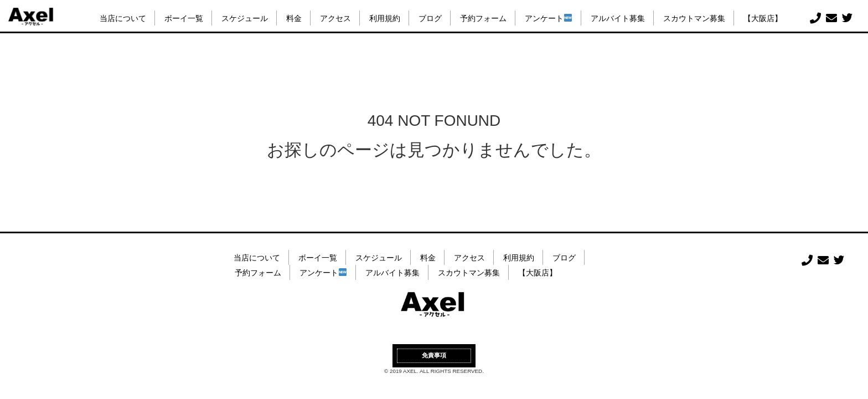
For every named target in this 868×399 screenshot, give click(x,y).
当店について (123, 19)
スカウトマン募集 (694, 19)
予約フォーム (483, 19)
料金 (294, 19)
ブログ (430, 19)
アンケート (548, 18)
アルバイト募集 (618, 19)
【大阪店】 (763, 19)
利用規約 (385, 19)
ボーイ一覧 (184, 19)
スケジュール (245, 19)
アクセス (335, 19)
